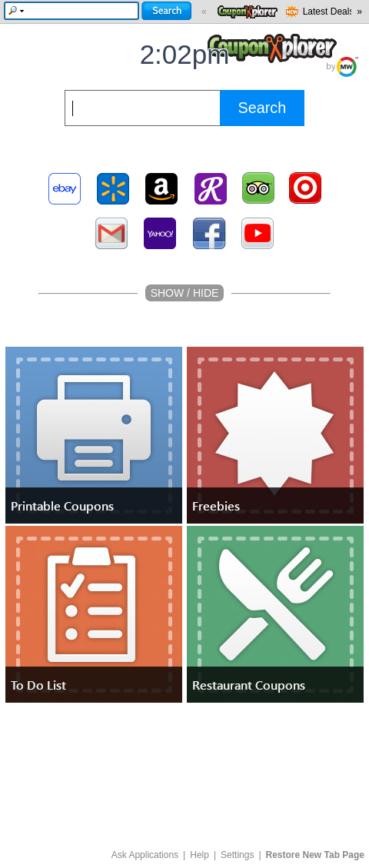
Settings (237, 855)
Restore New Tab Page (315, 855)
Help (199, 855)
